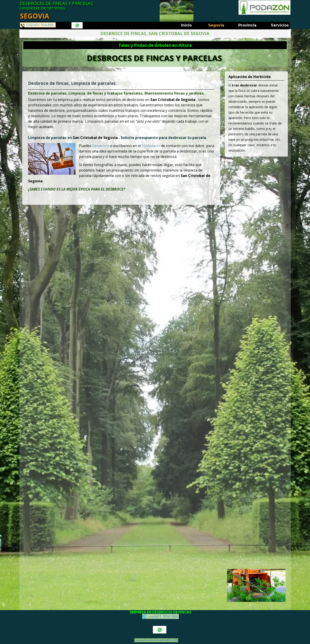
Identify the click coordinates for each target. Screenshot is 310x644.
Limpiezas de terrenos (42, 8)
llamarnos (102, 145)
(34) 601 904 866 (37, 25)
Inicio (186, 25)
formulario (149, 145)
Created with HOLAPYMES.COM (156, 640)
